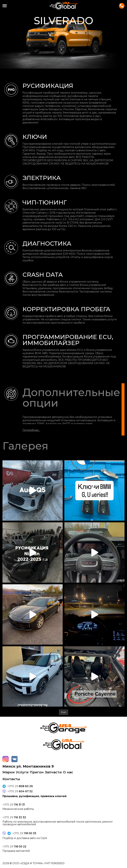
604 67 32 (20, 791)
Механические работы (18, 809)
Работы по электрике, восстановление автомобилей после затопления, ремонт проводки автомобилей (58, 823)
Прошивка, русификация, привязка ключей (34, 796)
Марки (9, 772)
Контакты (122, 6)
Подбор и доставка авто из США (25, 838)
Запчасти (53, 772)
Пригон (37, 772)
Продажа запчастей (16, 851)
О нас (68, 772)
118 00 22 (14, 847)
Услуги (22, 772)
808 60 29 (20, 786)
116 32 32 (14, 817)
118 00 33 (24, 833)
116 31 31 (14, 805)
